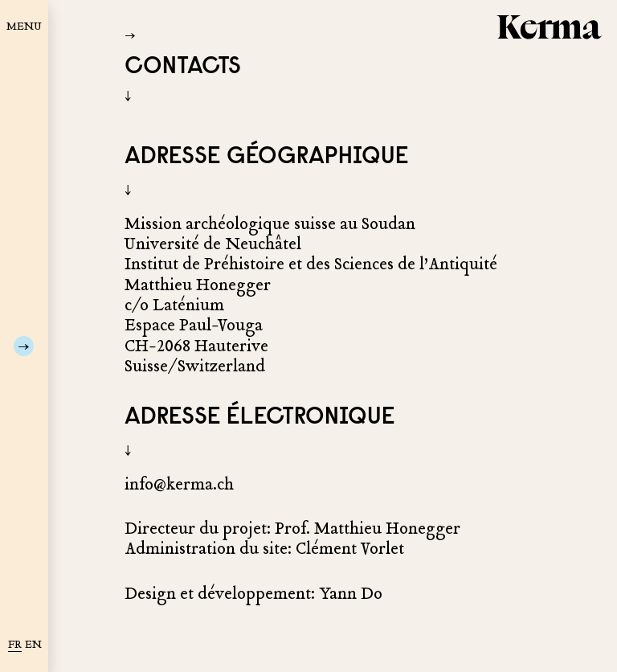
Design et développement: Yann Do (253, 594)
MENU (24, 27)
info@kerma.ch (179, 484)
